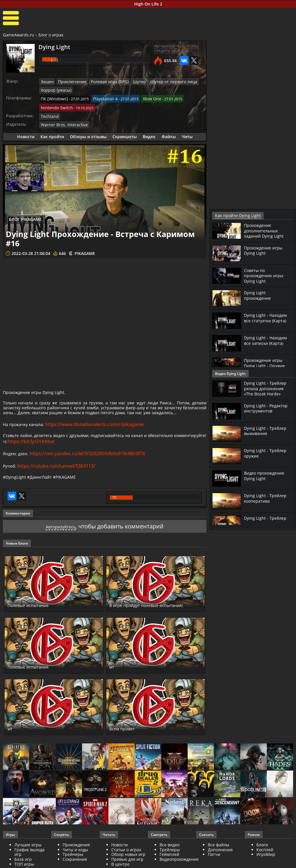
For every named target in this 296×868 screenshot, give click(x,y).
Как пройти (52, 133)
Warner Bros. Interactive (62, 121)
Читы (187, 133)
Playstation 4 (101, 97)
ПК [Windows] (53, 97)
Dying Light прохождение (259, 295)
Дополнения (220, 862)
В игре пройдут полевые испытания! (143, 615)
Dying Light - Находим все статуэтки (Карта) (268, 317)
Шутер (132, 82)
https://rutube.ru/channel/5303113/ (58, 477)
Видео (149, 133)
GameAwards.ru (18, 35)
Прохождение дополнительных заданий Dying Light (266, 230)
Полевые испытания (36, 618)
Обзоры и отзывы (88, 133)
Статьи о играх (126, 862)
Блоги (262, 857)
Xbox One (146, 97)
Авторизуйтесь (61, 539)
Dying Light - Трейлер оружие (267, 453)
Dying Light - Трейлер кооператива (267, 498)
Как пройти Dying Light (235, 215)
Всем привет (127, 741)
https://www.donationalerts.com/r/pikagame (100, 434)
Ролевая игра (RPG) (104, 82)
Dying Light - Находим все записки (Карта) (267, 340)
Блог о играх (51, 35)
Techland (49, 113)
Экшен (47, 82)
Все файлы (219, 857)
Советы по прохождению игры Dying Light (266, 275)
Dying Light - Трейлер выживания (267, 430)
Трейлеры (170, 862)
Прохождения (76, 857)
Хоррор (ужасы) (55, 89)
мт (113, 679)
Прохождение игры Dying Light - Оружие (266, 362)
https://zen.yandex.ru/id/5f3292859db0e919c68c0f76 (90, 464)
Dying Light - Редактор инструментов (268, 408)
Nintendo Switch (55, 105)
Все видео (170, 857)
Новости (26, 133)
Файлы (169, 133)
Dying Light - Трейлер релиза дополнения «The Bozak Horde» (267, 388)
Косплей (265, 862)
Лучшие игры (28, 857)
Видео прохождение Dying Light (266, 475)
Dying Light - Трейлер (267, 518)
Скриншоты (125, 133)
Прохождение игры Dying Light (265, 250)
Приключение (70, 82)
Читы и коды (75, 862)
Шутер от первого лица (163, 82)
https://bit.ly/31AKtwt (69, 452)
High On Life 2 (148, 4)
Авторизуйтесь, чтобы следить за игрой (176, 48)
